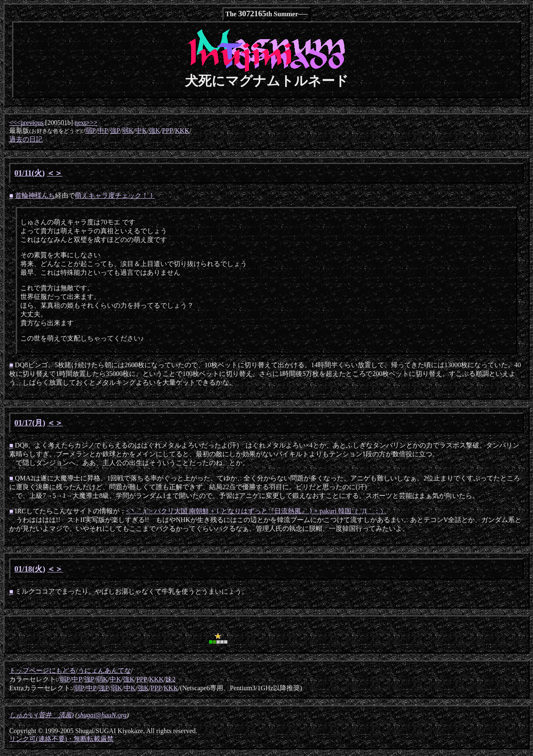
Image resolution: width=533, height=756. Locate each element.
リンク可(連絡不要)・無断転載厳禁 (61, 739)
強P (115, 131)
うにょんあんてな (105, 670)
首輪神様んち (35, 195)
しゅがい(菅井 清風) (41, 715)
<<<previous (26, 123)
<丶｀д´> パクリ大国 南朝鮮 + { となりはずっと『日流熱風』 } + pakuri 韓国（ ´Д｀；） (257, 511)
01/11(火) (30, 173)
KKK (182, 131)
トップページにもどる (42, 670)
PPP (168, 131)
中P (103, 131)
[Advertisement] (107, 634)
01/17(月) (30, 423)
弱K (128, 131)
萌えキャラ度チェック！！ (115, 195)
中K (141, 131)
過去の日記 (26, 139)
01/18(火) (30, 569)
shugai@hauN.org (102, 715)
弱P (91, 131)
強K (154, 131)
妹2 (170, 679)
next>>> (86, 123)
